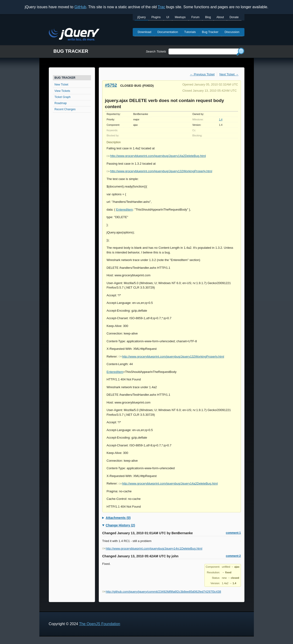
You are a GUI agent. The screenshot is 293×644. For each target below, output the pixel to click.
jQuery (142, 17)
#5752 (111, 85)
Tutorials (190, 32)
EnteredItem (124, 210)
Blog (208, 17)
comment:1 (233, 533)
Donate (234, 17)
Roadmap (61, 103)
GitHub (80, 7)
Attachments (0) (118, 518)
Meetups (180, 17)
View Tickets (62, 91)
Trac (161, 7)
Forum (196, 17)
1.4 (221, 120)
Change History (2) (120, 525)
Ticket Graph (62, 97)
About (220, 17)
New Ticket (61, 85)
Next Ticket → (229, 74)
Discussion (232, 32)
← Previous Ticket (202, 74)
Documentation (168, 32)
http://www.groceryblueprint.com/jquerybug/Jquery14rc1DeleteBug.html (152, 548)
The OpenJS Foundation (99, 624)
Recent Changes (65, 109)
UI (168, 17)
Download (144, 32)
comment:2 (233, 556)
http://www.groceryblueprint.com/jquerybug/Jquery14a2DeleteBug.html (156, 156)
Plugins (156, 17)
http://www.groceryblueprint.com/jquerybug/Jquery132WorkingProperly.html (159, 171)
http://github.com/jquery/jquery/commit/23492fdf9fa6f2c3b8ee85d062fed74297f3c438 (162, 592)
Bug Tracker (210, 32)
